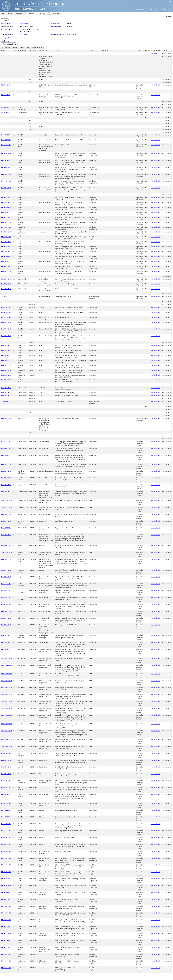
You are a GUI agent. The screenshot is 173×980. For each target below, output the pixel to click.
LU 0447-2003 (6, 181)
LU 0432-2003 (6, 237)
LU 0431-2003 (6, 227)
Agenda (25, 35)
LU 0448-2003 (6, 879)
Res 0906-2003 (6, 570)
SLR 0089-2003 (6, 724)
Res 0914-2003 (6, 760)
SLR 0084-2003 (6, 688)
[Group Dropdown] (15, 47)
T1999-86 (4, 297)
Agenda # (33, 51)
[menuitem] (6, 47)
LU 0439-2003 (6, 256)
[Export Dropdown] (22, 47)
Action (138, 51)
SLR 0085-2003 (6, 694)
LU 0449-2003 (6, 892)
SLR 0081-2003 (6, 665)
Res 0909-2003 (6, 618)
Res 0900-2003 (6, 485)
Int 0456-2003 (6, 140)
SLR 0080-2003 (6, 658)
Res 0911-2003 (6, 636)
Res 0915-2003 (6, 767)
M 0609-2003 (6, 107)
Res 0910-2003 (6, 418)
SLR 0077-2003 (6, 500)
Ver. (15, 51)
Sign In (170, 2)
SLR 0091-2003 (6, 740)
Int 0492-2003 (6, 810)
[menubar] (22, 47)
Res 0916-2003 (6, 774)
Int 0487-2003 (6, 597)
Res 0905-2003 (6, 559)
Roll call (154, 54)
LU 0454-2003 (6, 961)
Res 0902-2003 (6, 514)
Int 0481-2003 (6, 442)
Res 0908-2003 (6, 611)
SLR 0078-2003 (6, 507)
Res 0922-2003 (6, 212)
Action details (156, 85)
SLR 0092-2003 (6, 746)
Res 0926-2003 (6, 252)
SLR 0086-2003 (6, 701)
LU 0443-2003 (6, 266)
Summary (105, 51)
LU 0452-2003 (6, 934)
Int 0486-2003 (6, 591)
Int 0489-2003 (6, 753)
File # (3, 51)
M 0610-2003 (6, 112)
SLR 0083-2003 (6, 681)
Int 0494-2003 (6, 824)
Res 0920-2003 (6, 188)
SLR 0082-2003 (6, 674)
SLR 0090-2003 (6, 731)
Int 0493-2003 (6, 817)
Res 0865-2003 (6, 279)
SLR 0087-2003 (6, 708)
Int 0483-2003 (6, 528)
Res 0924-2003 (6, 232)
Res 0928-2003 (6, 271)
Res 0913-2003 (6, 649)
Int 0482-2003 (6, 448)
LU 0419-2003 (6, 217)
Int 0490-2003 (6, 781)
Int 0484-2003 (6, 545)
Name (57, 51)
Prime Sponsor (22, 51)
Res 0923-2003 (6, 222)
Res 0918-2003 (6, 160)
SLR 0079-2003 (6, 552)
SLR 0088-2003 (6, 715)
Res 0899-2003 (6, 478)
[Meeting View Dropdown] (34, 47)
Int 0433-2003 (6, 135)
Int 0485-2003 (6, 584)
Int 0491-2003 (6, 145)
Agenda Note (44, 51)
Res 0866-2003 (6, 284)
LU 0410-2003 (6, 207)
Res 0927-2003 (6, 261)
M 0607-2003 (6, 85)
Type (91, 51)
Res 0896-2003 (6, 455)
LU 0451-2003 (6, 920)
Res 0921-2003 (6, 203)
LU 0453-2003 (6, 947)
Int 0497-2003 (6, 844)
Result (147, 51)
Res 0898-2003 (6, 471)
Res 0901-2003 (6, 492)
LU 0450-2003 (6, 906)
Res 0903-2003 (6, 521)
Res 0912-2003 (6, 642)
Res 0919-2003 (6, 174)
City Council (24, 23)
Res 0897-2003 (6, 464)
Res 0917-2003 (6, 794)
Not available (72, 34)
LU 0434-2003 (6, 247)
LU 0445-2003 (6, 154)
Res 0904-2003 (6, 535)
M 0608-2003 (6, 95)
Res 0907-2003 (6, 577)
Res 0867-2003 (6, 289)
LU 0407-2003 (6, 198)
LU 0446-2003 (6, 167)
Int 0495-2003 (6, 831)
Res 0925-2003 (6, 242)
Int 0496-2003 (6, 837)
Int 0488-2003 (6, 604)
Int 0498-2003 (6, 851)
